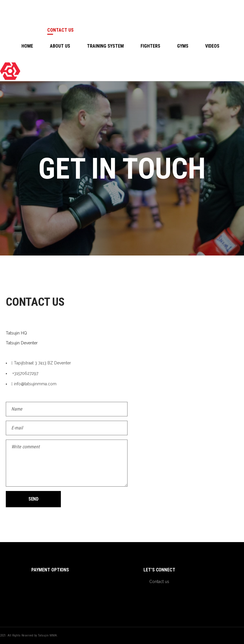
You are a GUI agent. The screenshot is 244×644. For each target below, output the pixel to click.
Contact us (159, 582)
